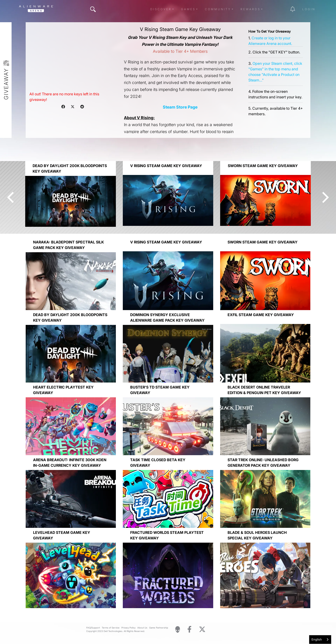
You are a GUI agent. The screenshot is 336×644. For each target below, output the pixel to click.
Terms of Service (111, 628)
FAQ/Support (93, 628)
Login (309, 9)
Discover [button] (161, 9)
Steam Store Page (180, 107)
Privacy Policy (128, 628)
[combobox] (320, 639)
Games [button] (188, 9)
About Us (142, 628)
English (317, 639)
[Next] (324, 197)
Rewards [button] (250, 9)
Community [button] (218, 9)
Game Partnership (159, 628)
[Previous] (12, 197)
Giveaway (6, 84)
